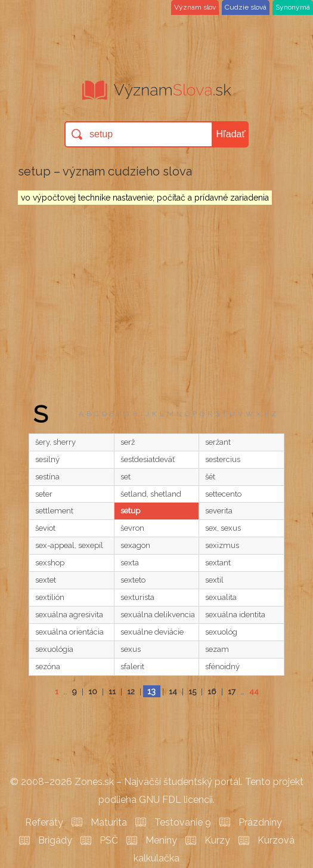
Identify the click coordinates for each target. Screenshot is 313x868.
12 (131, 692)
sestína (47, 477)
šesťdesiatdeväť (148, 459)
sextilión (50, 597)
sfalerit (132, 667)
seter (44, 494)
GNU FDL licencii (176, 800)
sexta (130, 563)
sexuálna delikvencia (158, 615)
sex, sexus (223, 528)
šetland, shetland (151, 494)
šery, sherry (55, 442)
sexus (131, 649)
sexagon (135, 545)
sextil (214, 580)
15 (192, 692)
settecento (223, 494)
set (125, 477)
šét (210, 477)
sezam (217, 649)
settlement (54, 511)
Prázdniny (260, 822)
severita (219, 511)
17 (232, 692)
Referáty (44, 822)
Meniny (161, 840)
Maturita (109, 822)
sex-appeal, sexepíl (69, 545)
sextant (218, 563)
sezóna (48, 667)
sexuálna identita (235, 615)
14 (173, 692)
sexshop (50, 563)
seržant (218, 442)
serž (128, 442)
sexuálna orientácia (69, 632)
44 (254, 692)
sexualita (221, 597)
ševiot (45, 528)
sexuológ (221, 632)
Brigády (55, 840)
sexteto (133, 580)
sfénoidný (222, 667)
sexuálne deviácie (152, 632)
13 (151, 691)
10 (93, 692)
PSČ (109, 840)
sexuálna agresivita (69, 615)
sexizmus (222, 545)
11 (112, 692)
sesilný (47, 459)
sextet (46, 580)
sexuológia (54, 649)
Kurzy (217, 840)
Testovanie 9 (183, 822)
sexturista (137, 597)
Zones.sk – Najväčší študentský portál (158, 782)
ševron (132, 528)
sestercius (223, 459)
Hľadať (231, 134)
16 (212, 692)
